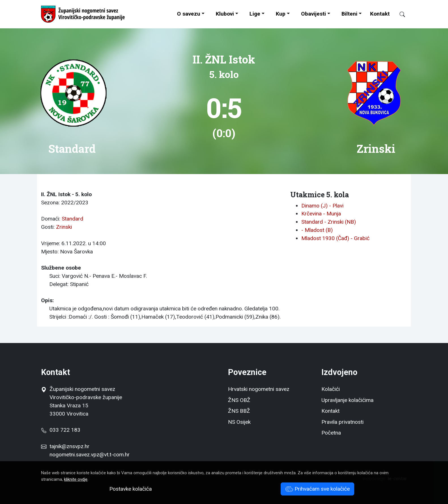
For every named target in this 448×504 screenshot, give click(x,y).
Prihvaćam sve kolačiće (318, 489)
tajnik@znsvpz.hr (70, 446)
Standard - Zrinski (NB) (329, 222)
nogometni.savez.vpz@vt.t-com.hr (90, 455)
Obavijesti (313, 14)
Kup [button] (281, 14)
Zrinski (64, 227)
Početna (331, 433)
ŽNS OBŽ (239, 400)
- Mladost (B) (317, 230)
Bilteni (349, 14)
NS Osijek (239, 422)
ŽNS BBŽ (239, 411)
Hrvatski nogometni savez (259, 389)
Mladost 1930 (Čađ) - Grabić (335, 238)
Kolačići (331, 389)
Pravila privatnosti (343, 422)
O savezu (189, 14)
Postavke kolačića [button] (131, 489)
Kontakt (380, 14)
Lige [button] (255, 14)
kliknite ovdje (76, 479)
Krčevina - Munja (321, 214)
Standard (72, 219)
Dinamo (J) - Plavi (322, 206)
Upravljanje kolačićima (347, 400)
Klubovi (225, 14)
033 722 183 (61, 430)
